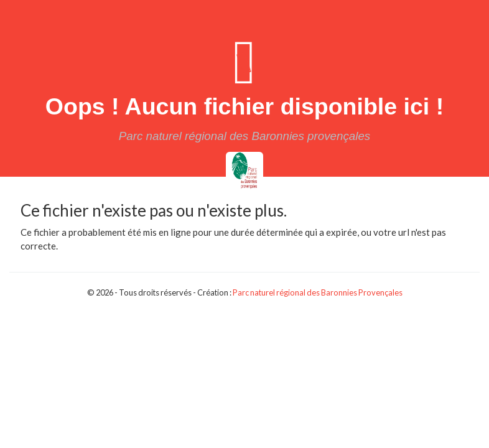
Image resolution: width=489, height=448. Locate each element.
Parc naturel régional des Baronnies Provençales (318, 292)
